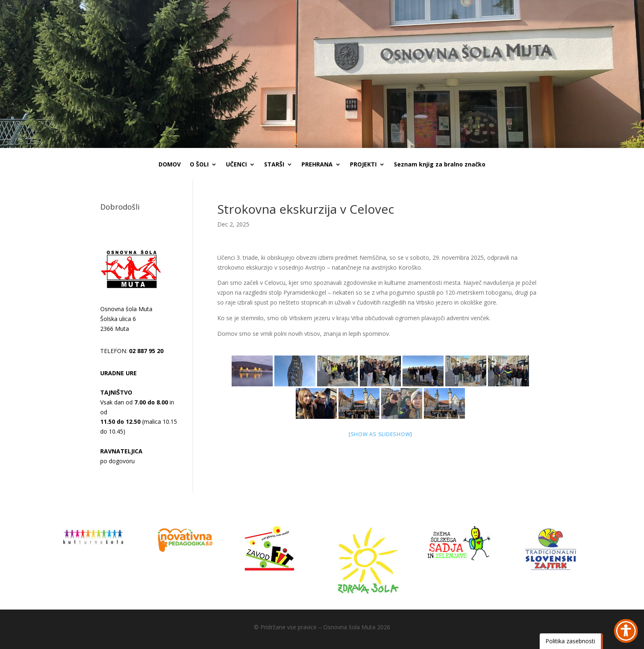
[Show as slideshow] (381, 434)
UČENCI (236, 165)
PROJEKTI (363, 165)
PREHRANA (317, 165)
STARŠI (274, 165)
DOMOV (170, 165)
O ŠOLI (199, 165)
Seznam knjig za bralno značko (440, 165)
